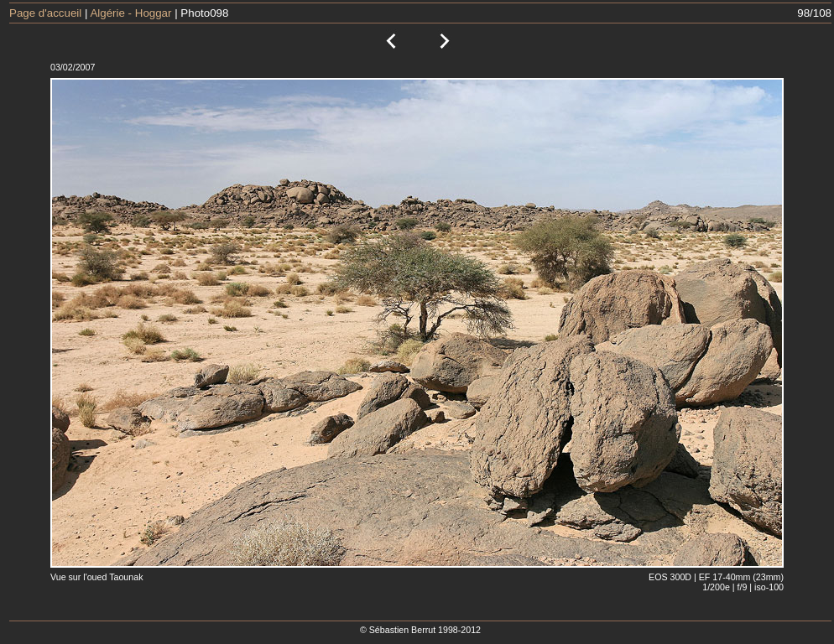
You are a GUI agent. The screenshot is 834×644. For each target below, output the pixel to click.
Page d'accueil (45, 13)
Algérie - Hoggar (130, 13)
